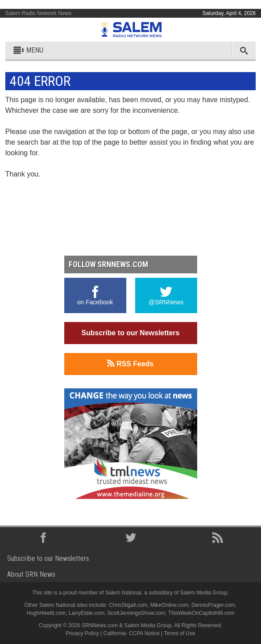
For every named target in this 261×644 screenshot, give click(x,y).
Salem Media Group (204, 593)
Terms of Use (180, 633)
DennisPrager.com (213, 605)
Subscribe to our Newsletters (130, 333)
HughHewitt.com (46, 613)
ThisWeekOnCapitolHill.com (201, 613)
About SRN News (31, 574)
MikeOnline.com (169, 605)
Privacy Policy (83, 633)
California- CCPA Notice (131, 633)
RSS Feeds (130, 364)
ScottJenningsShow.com (136, 613)
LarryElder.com (87, 613)
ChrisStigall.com (128, 605)
